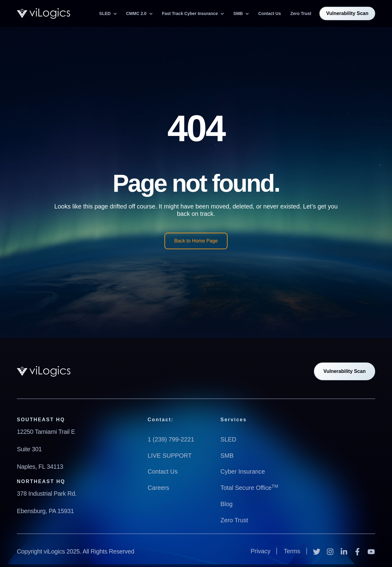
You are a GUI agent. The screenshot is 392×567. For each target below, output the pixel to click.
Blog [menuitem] (227, 503)
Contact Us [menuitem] (163, 471)
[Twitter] (318, 550)
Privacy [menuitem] (260, 550)
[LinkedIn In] (345, 550)
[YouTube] (371, 550)
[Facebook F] (358, 550)
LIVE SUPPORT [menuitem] (170, 455)
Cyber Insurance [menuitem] (243, 471)
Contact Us (269, 13)
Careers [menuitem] (158, 487)
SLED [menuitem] (228, 439)
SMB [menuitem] (227, 455)
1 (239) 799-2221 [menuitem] (171, 439)
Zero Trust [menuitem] (234, 519)
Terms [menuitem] (292, 550)
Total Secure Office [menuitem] (250, 487)
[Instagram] (331, 550)
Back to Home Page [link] (196, 241)
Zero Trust (301, 13)
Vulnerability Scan (347, 13)
